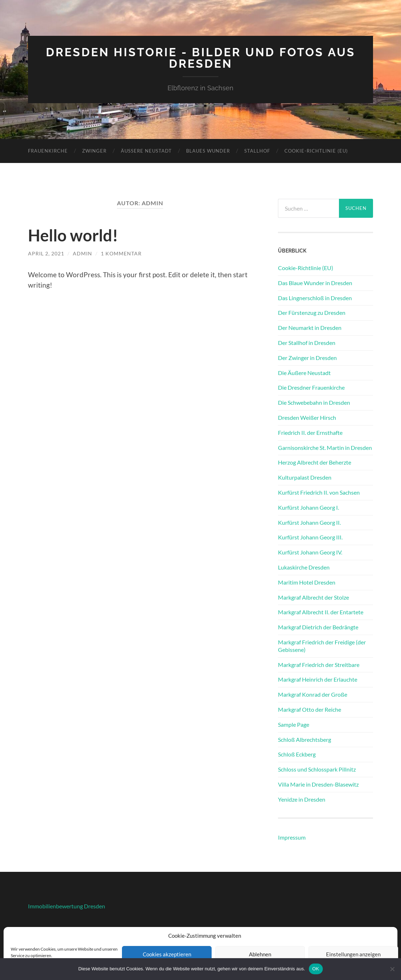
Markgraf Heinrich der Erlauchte (318, 679)
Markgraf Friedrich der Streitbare (319, 665)
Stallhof (257, 151)
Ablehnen (260, 954)
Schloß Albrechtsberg (305, 739)
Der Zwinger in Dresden (307, 358)
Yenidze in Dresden (302, 799)
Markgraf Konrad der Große (313, 694)
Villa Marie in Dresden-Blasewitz (318, 784)
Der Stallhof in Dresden (307, 343)
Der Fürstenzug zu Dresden (312, 313)
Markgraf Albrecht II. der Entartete (321, 612)
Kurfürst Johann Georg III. (310, 537)
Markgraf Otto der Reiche (310, 709)
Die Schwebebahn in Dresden (314, 402)
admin (82, 253)
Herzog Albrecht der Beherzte (315, 462)
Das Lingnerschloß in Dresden (315, 298)
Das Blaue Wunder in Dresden (315, 283)
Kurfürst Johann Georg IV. (310, 552)
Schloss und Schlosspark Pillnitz (317, 769)
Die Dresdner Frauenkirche (311, 387)
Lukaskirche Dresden (304, 567)
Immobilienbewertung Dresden (67, 906)
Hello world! (73, 235)
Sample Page (294, 724)
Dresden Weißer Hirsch (307, 417)
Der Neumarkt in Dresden (310, 328)
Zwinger (94, 151)
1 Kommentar (121, 253)
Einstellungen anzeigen (353, 954)
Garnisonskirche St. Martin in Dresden (325, 448)
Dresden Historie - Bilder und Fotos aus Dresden (201, 58)
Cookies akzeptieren (167, 954)
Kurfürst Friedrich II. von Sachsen (319, 492)
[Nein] (392, 969)
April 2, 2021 (46, 253)
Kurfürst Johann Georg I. (308, 507)
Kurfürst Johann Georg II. (309, 522)
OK (316, 969)
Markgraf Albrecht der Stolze (313, 597)
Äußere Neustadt (146, 151)
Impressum (292, 837)
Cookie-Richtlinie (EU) (316, 151)
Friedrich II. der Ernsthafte (310, 433)
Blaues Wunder (208, 151)
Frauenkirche (48, 151)
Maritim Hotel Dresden (307, 582)
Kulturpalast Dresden (305, 477)
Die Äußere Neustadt (304, 373)
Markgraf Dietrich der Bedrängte (318, 627)
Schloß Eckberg (297, 754)
